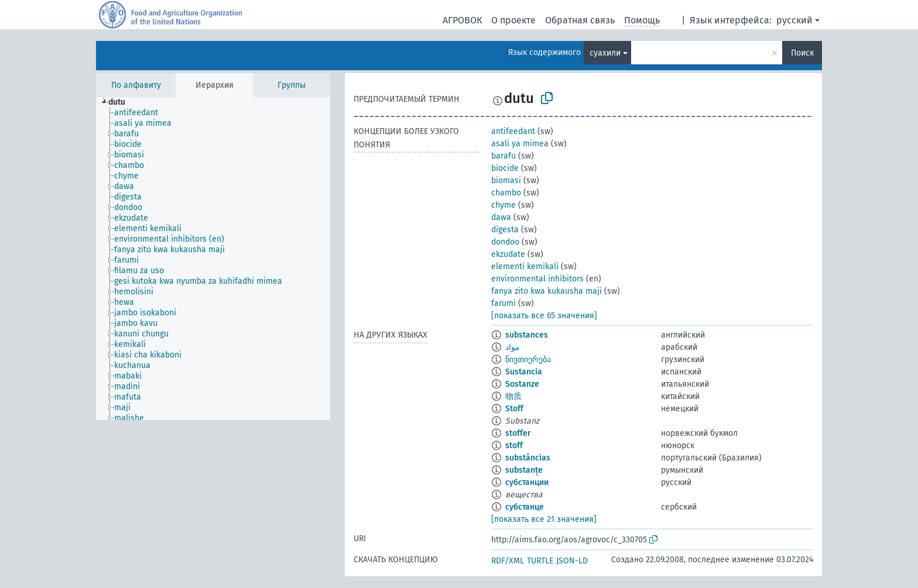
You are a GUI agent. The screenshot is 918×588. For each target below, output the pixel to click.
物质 (513, 396)
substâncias (528, 458)
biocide (505, 168)
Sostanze (522, 384)
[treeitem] (122, 102)
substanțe (524, 470)
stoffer (518, 433)
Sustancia (524, 372)
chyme (503, 205)
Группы (292, 85)
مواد (513, 347)
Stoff (514, 409)
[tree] (213, 259)
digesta (505, 230)
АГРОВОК (462, 20)
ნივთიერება (528, 360)
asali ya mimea (520, 144)
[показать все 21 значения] (544, 519)
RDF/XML (508, 561)
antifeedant (513, 131)
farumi (503, 303)
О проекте (513, 20)
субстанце (525, 507)
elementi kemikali (525, 267)
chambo (506, 193)
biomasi (506, 180)
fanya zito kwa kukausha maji (547, 291)
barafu (503, 156)
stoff (514, 446)
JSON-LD (572, 561)
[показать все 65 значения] (544, 316)
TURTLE (540, 561)
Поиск (802, 53)
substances (527, 335)
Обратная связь (580, 20)
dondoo (505, 242)
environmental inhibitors (537, 279)
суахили (605, 53)
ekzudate (508, 254)
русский (794, 20)
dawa (501, 217)
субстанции (527, 482)
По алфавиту (136, 85)
